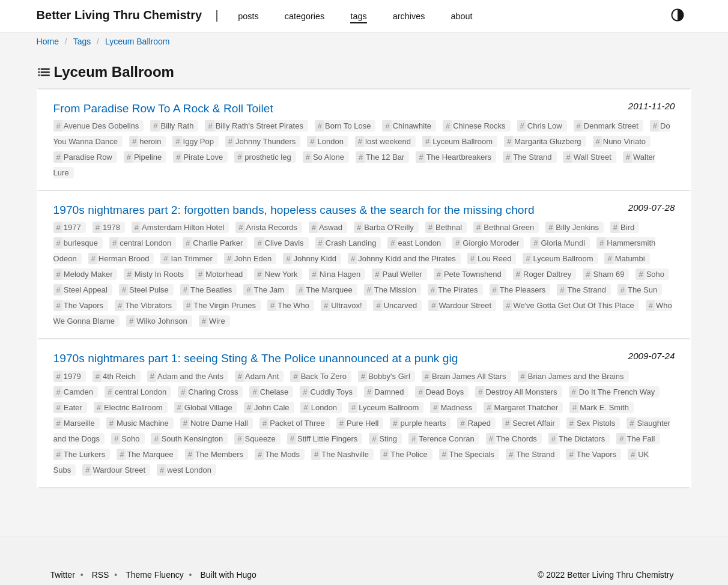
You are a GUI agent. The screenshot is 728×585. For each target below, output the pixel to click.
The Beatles (211, 290)
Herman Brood (124, 259)
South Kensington (193, 439)
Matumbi (630, 259)
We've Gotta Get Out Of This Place (573, 305)
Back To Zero (324, 376)
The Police (409, 454)
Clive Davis (284, 243)
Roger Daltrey (547, 274)
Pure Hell (362, 423)
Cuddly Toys (332, 392)
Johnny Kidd (315, 259)
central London (145, 243)
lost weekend (388, 141)
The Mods (282, 454)
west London (189, 470)
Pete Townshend (473, 274)
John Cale (272, 408)
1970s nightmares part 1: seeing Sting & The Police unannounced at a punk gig (256, 358)
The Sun (642, 290)
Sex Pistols (596, 423)
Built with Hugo (229, 575)
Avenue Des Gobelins (102, 126)
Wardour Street (466, 305)
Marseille (79, 423)
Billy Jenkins (577, 227)
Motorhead (224, 274)
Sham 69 (608, 274)
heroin (150, 141)
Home (48, 41)
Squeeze (260, 439)
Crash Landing (351, 243)
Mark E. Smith (604, 408)
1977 (72, 227)
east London (420, 243)
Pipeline (148, 157)
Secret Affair (534, 423)
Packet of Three (297, 423)
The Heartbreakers (459, 157)
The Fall (641, 439)
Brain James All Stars (469, 376)
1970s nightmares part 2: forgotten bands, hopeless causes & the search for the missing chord (294, 210)
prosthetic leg (268, 157)
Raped (479, 423)
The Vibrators (148, 305)
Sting (388, 439)
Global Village (208, 408)
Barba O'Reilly (389, 227)
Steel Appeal (86, 290)
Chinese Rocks (479, 126)
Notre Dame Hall (219, 423)
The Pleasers (523, 290)
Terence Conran (447, 439)
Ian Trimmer (192, 259)
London (330, 141)
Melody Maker (88, 274)
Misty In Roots (159, 274)
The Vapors (83, 305)
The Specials (472, 454)
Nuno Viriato (624, 141)
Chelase (275, 392)
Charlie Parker (218, 243)
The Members (219, 454)
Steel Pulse (149, 290)
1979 (72, 376)
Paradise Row (88, 157)
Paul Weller (402, 274)
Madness (456, 408)
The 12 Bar (385, 157)
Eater (73, 408)
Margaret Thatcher (526, 408)
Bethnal (449, 227)
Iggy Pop (199, 141)
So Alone (329, 157)
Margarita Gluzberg (548, 141)
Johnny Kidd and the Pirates (407, 259)
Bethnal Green (509, 227)
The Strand (532, 157)
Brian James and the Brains (576, 376)
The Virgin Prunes (225, 305)
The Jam (269, 290)
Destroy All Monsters (521, 392)
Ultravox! (346, 305)
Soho (655, 274)
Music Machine (143, 423)
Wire (217, 321)
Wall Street (593, 157)
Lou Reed (494, 259)
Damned (389, 392)
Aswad (331, 227)
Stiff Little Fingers (327, 439)
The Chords (517, 439)
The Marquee (329, 290)
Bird (627, 227)
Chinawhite (412, 126)
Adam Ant (262, 376)
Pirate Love (203, 157)
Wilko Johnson (162, 321)
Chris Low (545, 126)
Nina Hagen (340, 274)
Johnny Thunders (265, 141)
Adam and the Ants (190, 376)
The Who (293, 305)
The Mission (395, 290)
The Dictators (582, 439)
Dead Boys (445, 392)
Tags (82, 41)
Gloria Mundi (563, 243)
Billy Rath (177, 126)
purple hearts (423, 423)
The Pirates (458, 290)
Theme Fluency (156, 575)
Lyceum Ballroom (138, 41)
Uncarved (401, 305)
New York (281, 274)
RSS (101, 575)
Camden (78, 392)
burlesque (81, 243)
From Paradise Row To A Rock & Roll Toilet (163, 108)
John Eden (253, 259)
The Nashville (345, 454)
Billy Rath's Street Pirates (259, 126)
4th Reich (119, 376)
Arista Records (272, 227)
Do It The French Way (617, 392)
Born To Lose (348, 126)
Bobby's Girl (389, 376)
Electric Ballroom (133, 408)
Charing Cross (213, 392)
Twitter (63, 575)
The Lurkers (84, 454)
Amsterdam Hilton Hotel (183, 227)
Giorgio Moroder (491, 243)
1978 (111, 227)
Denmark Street (611, 126)
